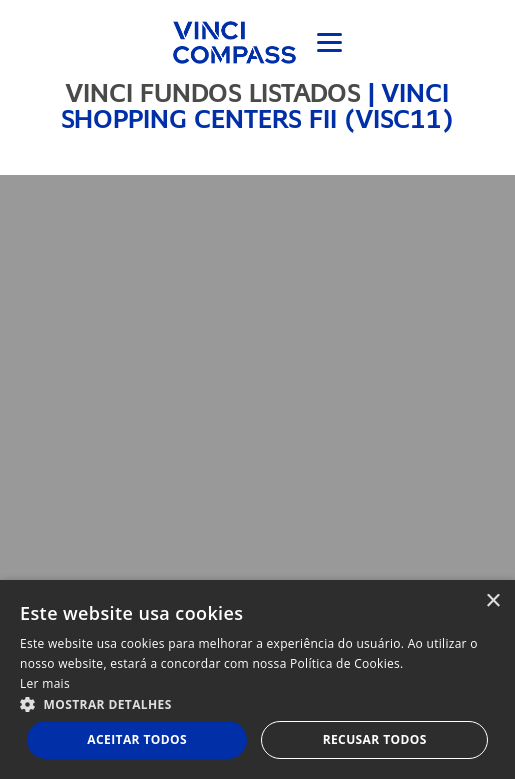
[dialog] (257, 679)
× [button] (492, 601)
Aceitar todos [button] (137, 739)
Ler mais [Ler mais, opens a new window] (45, 683)
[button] (257, 703)
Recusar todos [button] (375, 739)
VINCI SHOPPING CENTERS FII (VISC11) (257, 106)
